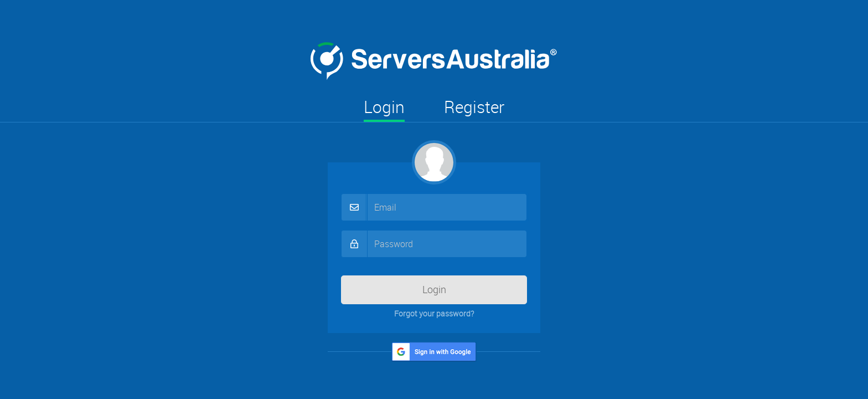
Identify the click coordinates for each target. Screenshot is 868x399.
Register (474, 107)
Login (384, 107)
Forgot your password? (434, 313)
